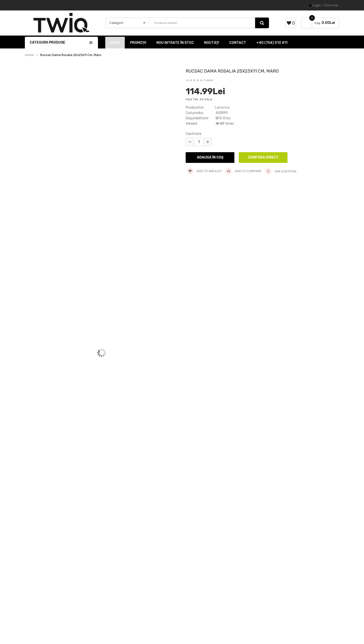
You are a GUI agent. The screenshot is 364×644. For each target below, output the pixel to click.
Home (29, 55)
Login (316, 5)
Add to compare (243, 171)
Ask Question (285, 171)
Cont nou (331, 5)
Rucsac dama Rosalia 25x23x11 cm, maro (71, 55)
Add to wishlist (204, 171)
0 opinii (208, 80)
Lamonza (222, 107)
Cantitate (194, 134)
